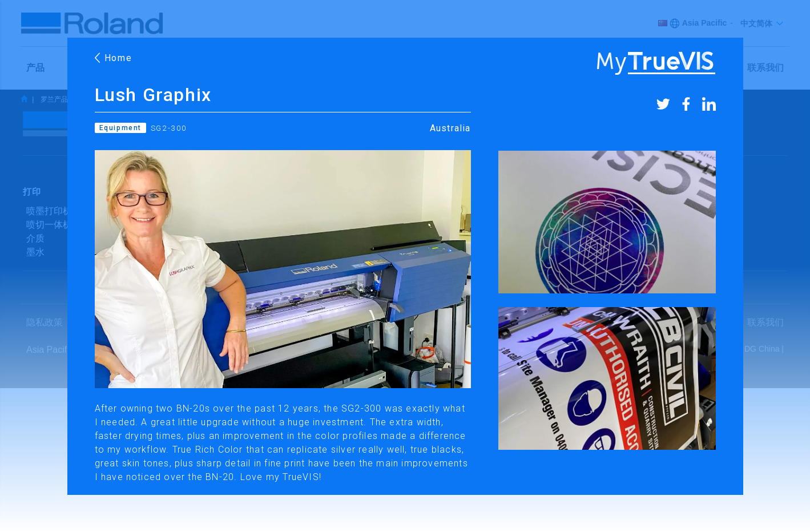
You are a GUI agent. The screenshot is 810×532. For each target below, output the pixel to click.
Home (114, 58)
